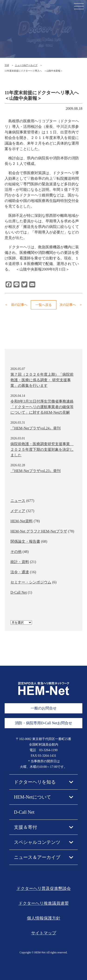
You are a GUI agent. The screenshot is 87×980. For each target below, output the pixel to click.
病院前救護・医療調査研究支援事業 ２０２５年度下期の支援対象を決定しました (42, 449)
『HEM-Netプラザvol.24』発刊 (35, 428)
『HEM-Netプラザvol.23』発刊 (35, 471)
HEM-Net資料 (22, 521)
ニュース (18, 501)
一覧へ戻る (44, 305)
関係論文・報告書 (25, 541)
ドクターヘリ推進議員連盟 (44, 903)
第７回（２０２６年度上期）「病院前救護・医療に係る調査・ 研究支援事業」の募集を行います (42, 380)
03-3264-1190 (48, 750)
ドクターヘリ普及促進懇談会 (44, 889)
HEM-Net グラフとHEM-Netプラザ (39, 531)
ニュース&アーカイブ (26, 65)
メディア (18, 511)
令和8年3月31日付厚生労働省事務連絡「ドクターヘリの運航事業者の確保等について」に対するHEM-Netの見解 (42, 407)
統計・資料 (20, 562)
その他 (16, 552)
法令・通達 (20, 572)
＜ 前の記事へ (16, 305)
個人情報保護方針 (44, 918)
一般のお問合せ (44, 708)
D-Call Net (19, 592)
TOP (7, 65)
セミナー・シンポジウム (31, 582)
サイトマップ (44, 933)
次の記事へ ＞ (71, 305)
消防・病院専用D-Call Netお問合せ (43, 723)
